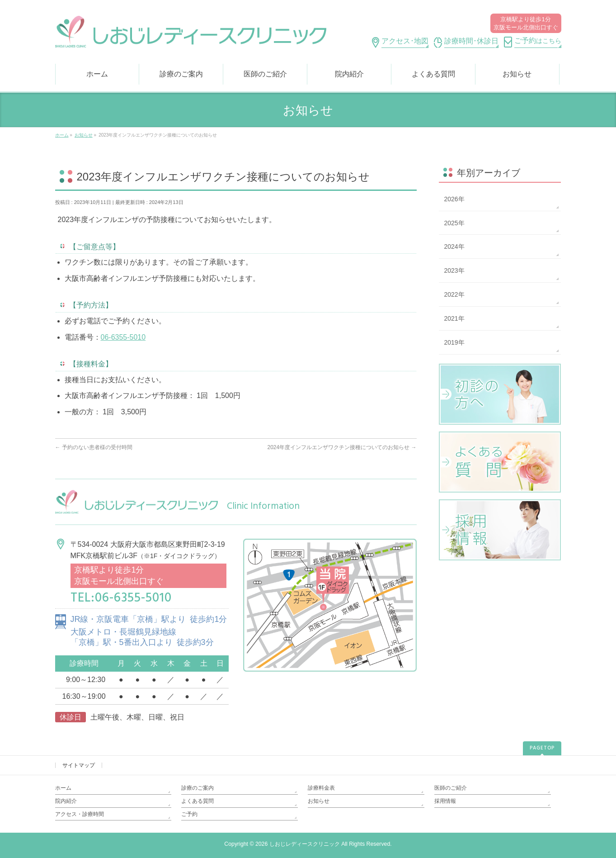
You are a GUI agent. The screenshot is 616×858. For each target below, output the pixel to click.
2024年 (454, 246)
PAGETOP (542, 748)
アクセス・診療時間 (80, 814)
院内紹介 (66, 801)
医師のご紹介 (451, 788)
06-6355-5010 (123, 337)
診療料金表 (321, 788)
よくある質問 (197, 801)
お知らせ (319, 801)
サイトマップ (79, 765)
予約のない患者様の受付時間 (94, 447)
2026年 (454, 199)
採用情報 (445, 801)
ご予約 (189, 814)
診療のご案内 (197, 788)
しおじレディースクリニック (305, 844)
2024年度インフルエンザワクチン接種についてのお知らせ (342, 447)
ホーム (63, 788)
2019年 (454, 342)
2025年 (454, 223)
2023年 (454, 270)
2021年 (454, 318)
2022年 (454, 294)
